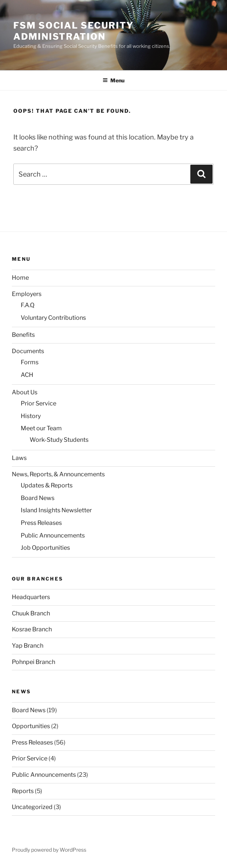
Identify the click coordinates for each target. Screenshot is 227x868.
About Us (25, 392)
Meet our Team (41, 428)
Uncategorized (32, 807)
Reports (23, 791)
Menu (113, 80)
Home (20, 278)
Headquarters (31, 597)
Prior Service (39, 403)
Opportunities (31, 726)
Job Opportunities (45, 548)
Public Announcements (53, 535)
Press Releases (41, 523)
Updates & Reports (47, 485)
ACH (27, 375)
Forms (30, 362)
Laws (19, 458)
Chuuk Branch (31, 613)
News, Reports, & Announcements (58, 474)
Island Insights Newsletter (56, 510)
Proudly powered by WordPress (49, 850)
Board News (38, 498)
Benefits (23, 335)
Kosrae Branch (32, 629)
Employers (27, 294)
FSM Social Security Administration (73, 31)
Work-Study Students (59, 440)
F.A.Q (28, 305)
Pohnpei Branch (34, 662)
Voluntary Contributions (53, 318)
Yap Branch (28, 646)
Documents (28, 351)
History (31, 416)
